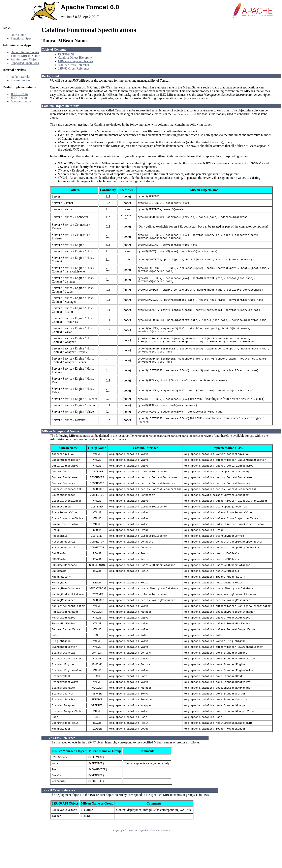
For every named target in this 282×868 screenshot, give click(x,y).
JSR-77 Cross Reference (74, 65)
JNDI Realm (19, 98)
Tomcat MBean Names (25, 56)
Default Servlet (20, 77)
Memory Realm (21, 101)
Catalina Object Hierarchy (75, 58)
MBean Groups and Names (75, 61)
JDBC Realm (19, 94)
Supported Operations (25, 63)
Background (66, 54)
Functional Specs (22, 38)
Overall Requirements (25, 52)
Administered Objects (25, 59)
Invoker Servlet (21, 80)
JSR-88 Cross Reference (74, 68)
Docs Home (18, 35)
